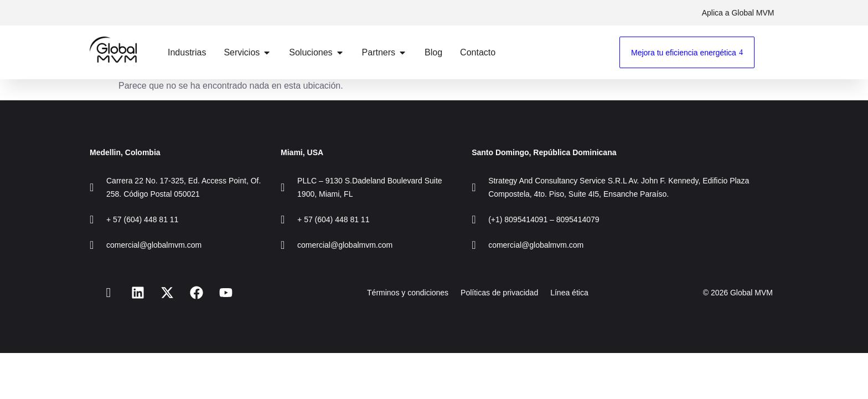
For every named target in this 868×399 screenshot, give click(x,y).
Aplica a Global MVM (737, 13)
